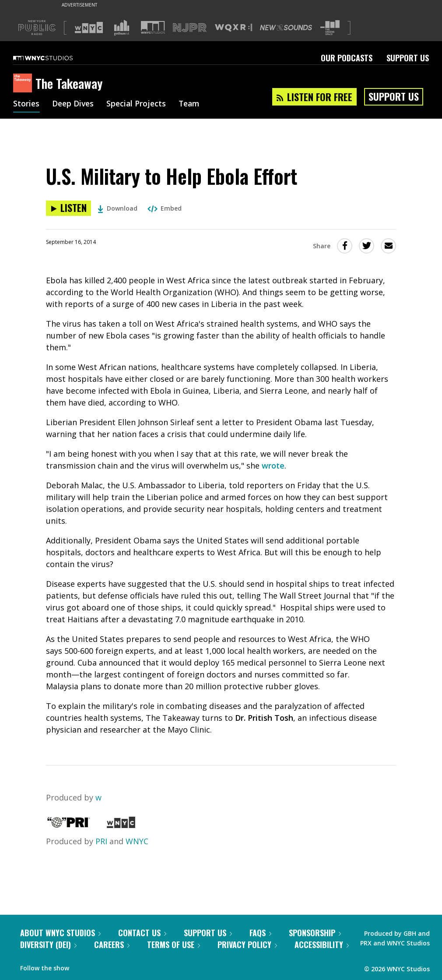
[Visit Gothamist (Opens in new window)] (122, 28)
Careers (112, 945)
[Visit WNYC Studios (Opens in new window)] (153, 27)
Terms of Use (174, 945)
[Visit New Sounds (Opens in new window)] (286, 28)
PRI (101, 841)
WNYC (137, 841)
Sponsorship (315, 933)
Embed (165, 208)
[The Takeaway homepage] (24, 84)
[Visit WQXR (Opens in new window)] (233, 28)
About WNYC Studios (60, 933)
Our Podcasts (347, 58)
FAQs (260, 933)
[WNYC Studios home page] (54, 58)
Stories (26, 104)
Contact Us (142, 933)
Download (118, 208)
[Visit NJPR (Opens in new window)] (190, 28)
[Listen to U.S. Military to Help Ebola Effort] (68, 208)
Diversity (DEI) (48, 945)
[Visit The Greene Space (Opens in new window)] (330, 28)
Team (193, 104)
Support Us (408, 58)
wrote (273, 465)
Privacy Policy (247, 945)
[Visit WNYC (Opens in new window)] (89, 28)
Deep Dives (74, 104)
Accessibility (322, 945)
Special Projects (139, 104)
